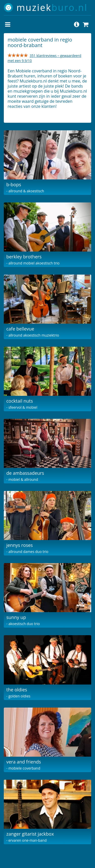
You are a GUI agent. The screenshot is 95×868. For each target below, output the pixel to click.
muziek (52, 7)
